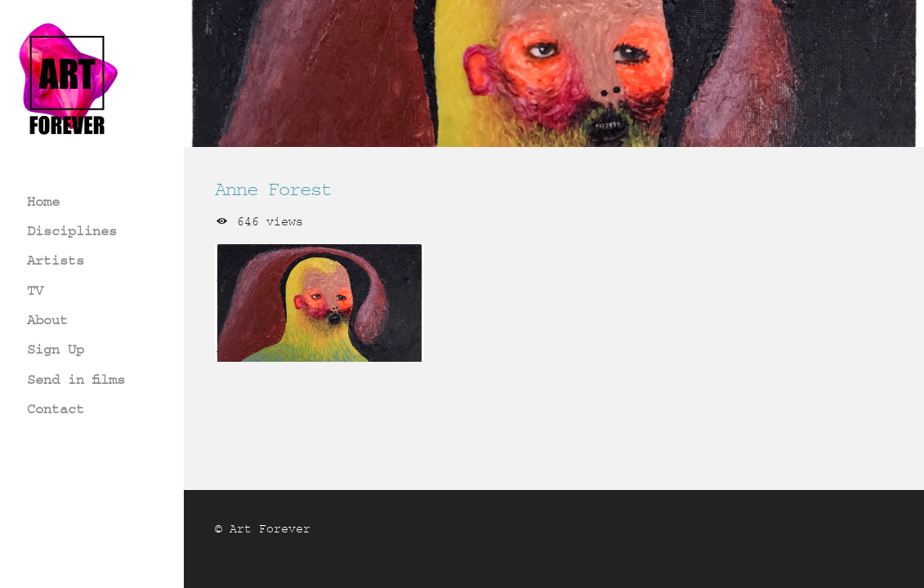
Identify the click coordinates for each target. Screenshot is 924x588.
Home (43, 201)
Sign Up (56, 349)
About (47, 320)
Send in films (76, 379)
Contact (56, 409)
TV (35, 290)
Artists (56, 260)
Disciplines (72, 231)
